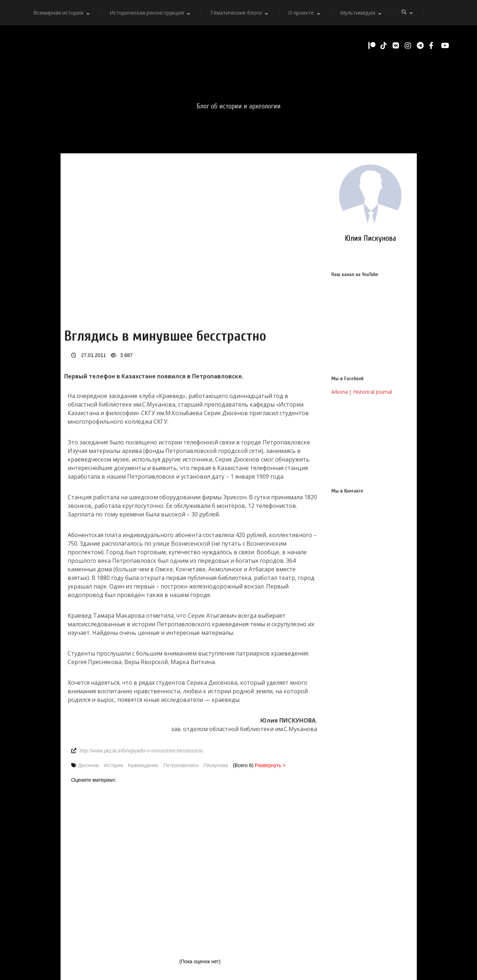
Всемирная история (58, 13)
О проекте (301, 13)
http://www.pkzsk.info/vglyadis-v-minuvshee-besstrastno (141, 751)
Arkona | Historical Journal (362, 392)
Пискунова (216, 765)
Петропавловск (181, 765)
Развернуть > (270, 765)
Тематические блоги (236, 13)
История (113, 765)
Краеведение (143, 765)
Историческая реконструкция (147, 13)
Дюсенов (89, 765)
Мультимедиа (358, 13)
